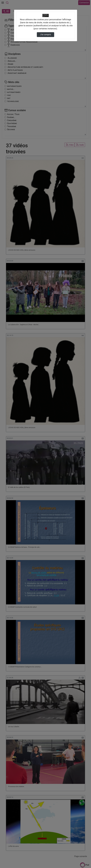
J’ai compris (45, 35)
